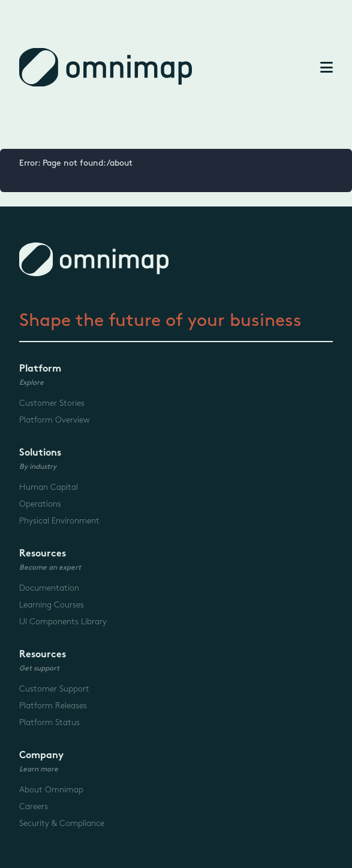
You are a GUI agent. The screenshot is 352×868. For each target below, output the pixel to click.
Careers (34, 806)
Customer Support (54, 689)
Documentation (49, 588)
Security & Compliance (62, 823)
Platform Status (49, 722)
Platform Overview (55, 420)
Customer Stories (52, 403)
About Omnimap (51, 790)
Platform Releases (53, 706)
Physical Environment (59, 521)
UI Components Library (63, 622)
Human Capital (49, 487)
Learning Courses (52, 605)
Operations (40, 504)
